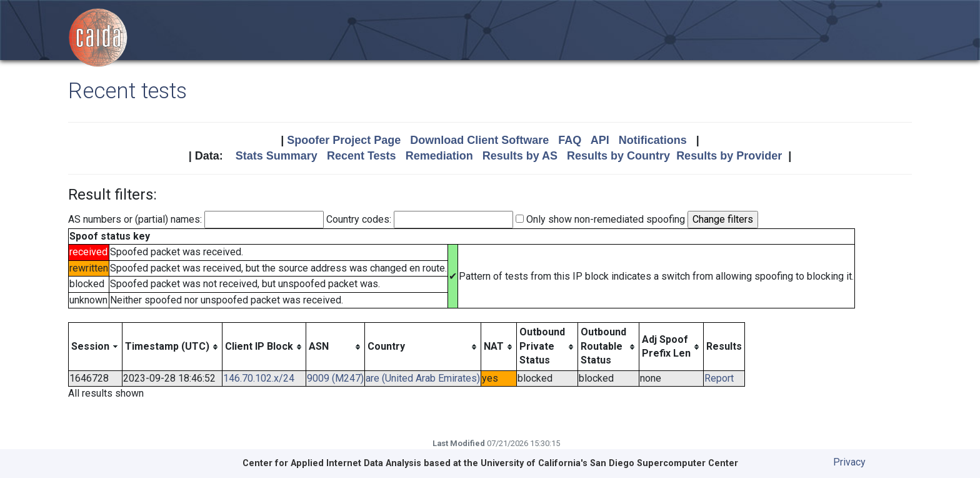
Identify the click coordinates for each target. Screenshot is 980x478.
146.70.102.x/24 (259, 378)
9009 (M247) (335, 378)
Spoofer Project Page (344, 140)
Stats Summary (277, 156)
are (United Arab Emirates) (423, 378)
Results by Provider (729, 156)
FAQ (570, 140)
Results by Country (618, 156)
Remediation (439, 156)
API (600, 140)
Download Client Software (479, 140)
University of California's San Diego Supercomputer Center (609, 463)
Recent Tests (362, 156)
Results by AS (520, 156)
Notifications (653, 140)
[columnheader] (96, 347)
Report (719, 378)
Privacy (849, 462)
